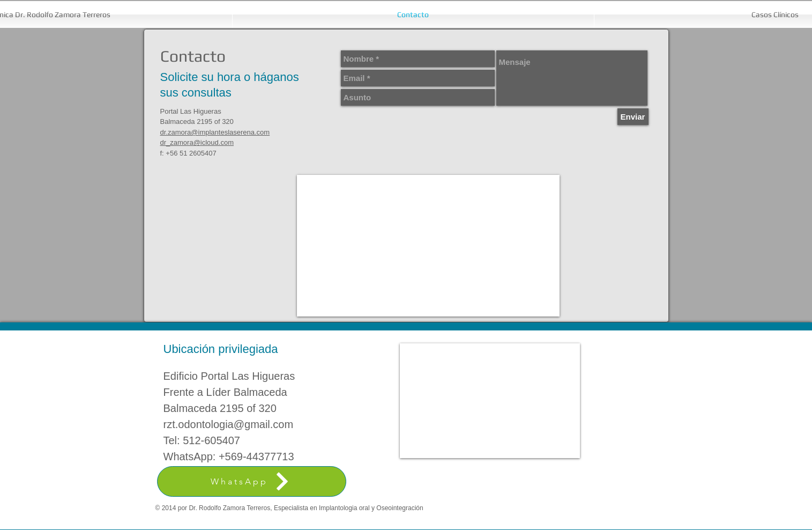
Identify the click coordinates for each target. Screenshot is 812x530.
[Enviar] (633, 117)
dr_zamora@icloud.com (197, 142)
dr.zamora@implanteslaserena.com (215, 132)
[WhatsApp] (252, 481)
